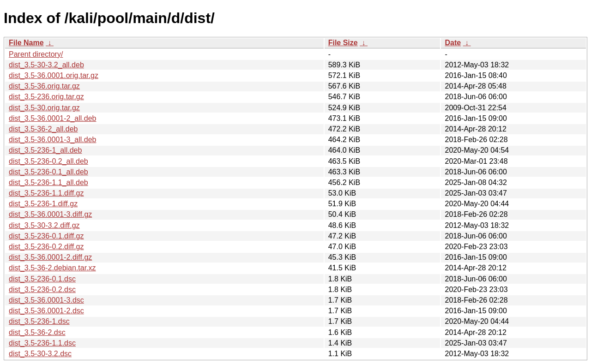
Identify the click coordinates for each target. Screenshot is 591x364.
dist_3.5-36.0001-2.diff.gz (50, 257)
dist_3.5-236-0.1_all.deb (48, 172)
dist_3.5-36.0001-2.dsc (46, 311)
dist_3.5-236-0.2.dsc (42, 289)
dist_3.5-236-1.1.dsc (42, 343)
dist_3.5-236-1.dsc (39, 321)
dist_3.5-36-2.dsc (37, 332)
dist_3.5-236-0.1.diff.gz (46, 236)
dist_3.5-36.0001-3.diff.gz (50, 214)
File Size (343, 43)
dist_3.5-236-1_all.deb (45, 150)
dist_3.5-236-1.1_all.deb (48, 182)
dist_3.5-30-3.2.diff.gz (44, 225)
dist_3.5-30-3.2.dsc (40, 354)
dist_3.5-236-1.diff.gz (43, 204)
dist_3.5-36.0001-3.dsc (46, 300)
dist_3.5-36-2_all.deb (43, 129)
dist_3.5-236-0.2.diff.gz (46, 247)
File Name (26, 43)
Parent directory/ (36, 54)
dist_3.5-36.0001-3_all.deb (52, 140)
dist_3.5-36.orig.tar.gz (44, 86)
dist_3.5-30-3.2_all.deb (46, 65)
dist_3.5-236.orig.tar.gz (46, 97)
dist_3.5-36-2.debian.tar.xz (52, 268)
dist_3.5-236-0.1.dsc (42, 279)
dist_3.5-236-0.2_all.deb (48, 161)
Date (453, 43)
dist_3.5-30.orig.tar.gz (44, 108)
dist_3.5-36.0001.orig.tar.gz (54, 75)
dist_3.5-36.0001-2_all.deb (52, 118)
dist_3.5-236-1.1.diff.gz (46, 193)
